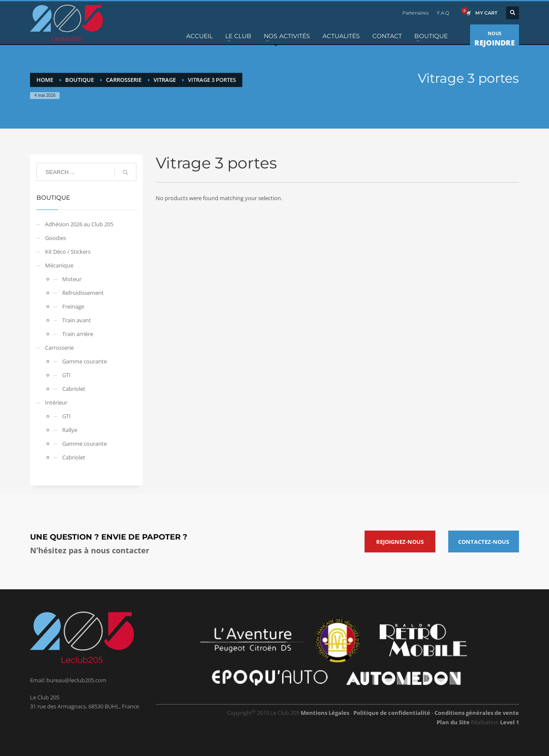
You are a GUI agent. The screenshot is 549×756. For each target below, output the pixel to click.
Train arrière (78, 334)
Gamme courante (84, 361)
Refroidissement (83, 293)
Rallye (70, 430)
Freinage (73, 306)
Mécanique (59, 265)
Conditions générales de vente (477, 713)
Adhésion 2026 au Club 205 (79, 224)
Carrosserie (59, 348)
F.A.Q (443, 13)
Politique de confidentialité (392, 713)
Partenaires (415, 13)
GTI (66, 375)
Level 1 (510, 722)
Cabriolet (74, 389)
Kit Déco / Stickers (68, 252)
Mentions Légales (325, 713)
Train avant (77, 320)
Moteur (72, 279)
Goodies (56, 238)
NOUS (495, 40)
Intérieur (56, 402)
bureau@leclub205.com (76, 680)
